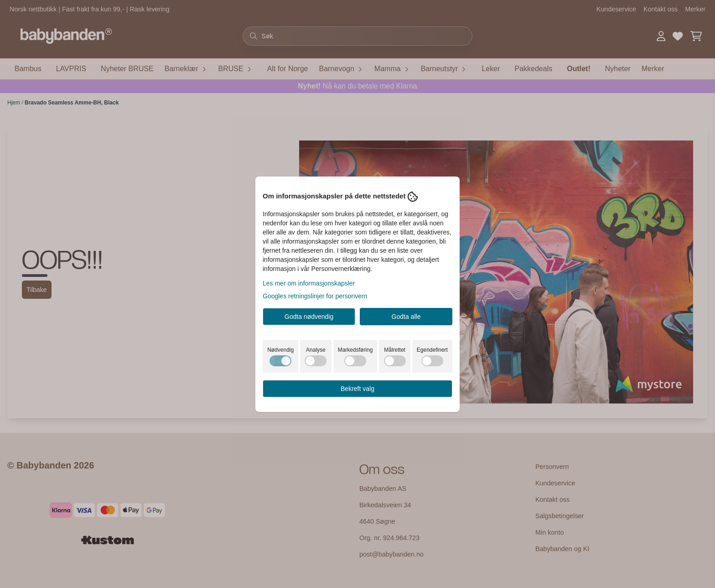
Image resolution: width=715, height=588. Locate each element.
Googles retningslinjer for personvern (315, 296)
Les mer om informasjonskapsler (309, 283)
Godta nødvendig (309, 317)
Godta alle (406, 317)
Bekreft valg (357, 389)
